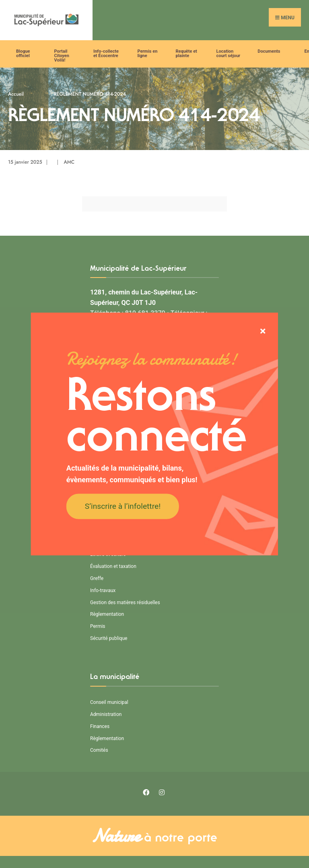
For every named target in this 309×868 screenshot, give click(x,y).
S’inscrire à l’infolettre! (123, 506)
